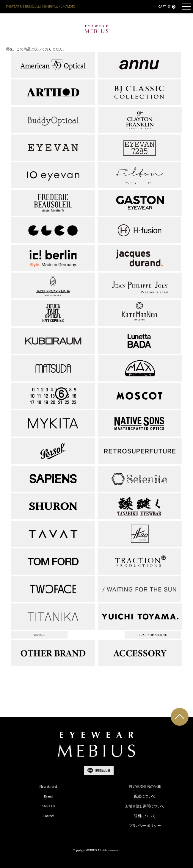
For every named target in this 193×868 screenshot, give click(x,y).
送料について (145, 816)
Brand (48, 796)
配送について (145, 796)
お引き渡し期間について (145, 806)
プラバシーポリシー (145, 826)
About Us (48, 806)
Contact (48, 816)
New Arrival (48, 786)
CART (167, 7)
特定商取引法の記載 (145, 786)
